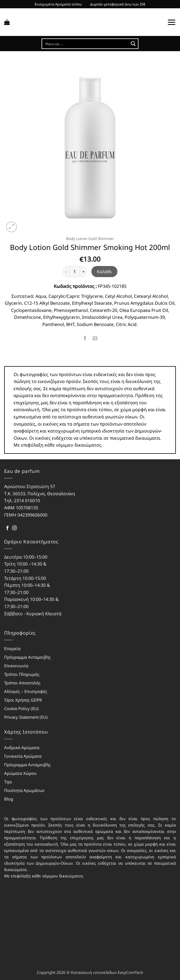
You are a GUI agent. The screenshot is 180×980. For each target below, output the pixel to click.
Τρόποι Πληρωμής (22, 674)
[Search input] (86, 44)
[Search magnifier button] (133, 44)
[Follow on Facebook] (7, 528)
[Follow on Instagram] (14, 528)
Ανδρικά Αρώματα (22, 747)
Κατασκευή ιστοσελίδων (94, 972)
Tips (8, 782)
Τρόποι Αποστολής (22, 683)
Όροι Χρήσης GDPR (23, 700)
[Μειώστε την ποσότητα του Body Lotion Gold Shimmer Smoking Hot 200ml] (66, 272)
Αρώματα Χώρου (20, 773)
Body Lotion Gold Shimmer (90, 239)
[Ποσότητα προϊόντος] (75, 272)
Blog (9, 799)
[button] (7, 22)
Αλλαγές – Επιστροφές (26, 691)
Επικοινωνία (16, 666)
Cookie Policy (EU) (21, 708)
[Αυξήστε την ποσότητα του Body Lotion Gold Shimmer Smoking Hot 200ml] (84, 272)
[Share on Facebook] (85, 338)
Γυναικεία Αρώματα (23, 756)
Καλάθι (105, 272)
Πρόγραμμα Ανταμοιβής (27, 657)
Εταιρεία (12, 648)
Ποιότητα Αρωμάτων (24, 790)
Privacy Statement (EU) (26, 717)
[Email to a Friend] (95, 338)
